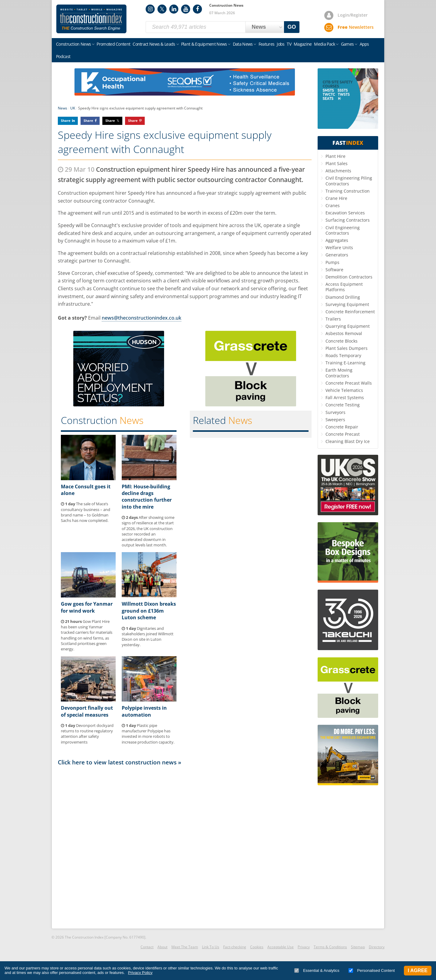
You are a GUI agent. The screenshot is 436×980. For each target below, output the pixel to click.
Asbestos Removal (344, 333)
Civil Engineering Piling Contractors (349, 181)
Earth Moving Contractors (339, 373)
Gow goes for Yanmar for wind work (87, 607)
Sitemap (358, 947)
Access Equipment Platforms (344, 287)
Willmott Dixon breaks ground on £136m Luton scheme (149, 611)
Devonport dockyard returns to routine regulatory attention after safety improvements (87, 734)
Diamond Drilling (343, 297)
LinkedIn (174, 9)
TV (289, 44)
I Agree (418, 970)
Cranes (333, 205)
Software (334, 270)
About (162, 947)
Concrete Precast (343, 434)
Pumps (332, 262)
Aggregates (337, 240)
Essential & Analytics (317, 970)
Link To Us (211, 947)
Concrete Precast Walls (349, 383)
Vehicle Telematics (344, 390)
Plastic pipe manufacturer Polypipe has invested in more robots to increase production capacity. (148, 734)
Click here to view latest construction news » (120, 762)
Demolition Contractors (349, 277)
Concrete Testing (343, 405)
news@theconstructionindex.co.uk (142, 318)
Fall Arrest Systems (345, 397)
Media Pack (324, 44)
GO (292, 27)
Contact (147, 947)
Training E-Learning (345, 363)
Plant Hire (335, 156)
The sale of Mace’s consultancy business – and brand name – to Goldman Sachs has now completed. (86, 512)
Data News (243, 44)
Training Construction (348, 191)
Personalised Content (372, 970)
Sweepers (335, 420)
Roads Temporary (343, 355)
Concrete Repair (342, 427)
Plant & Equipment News (204, 44)
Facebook (197, 9)
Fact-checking (235, 947)
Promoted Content (113, 44)
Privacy (304, 947)
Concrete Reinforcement (350, 312)
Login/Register (353, 15)
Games (347, 44)
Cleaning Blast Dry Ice (348, 441)
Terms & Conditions (330, 947)
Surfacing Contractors (348, 220)
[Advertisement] (185, 847)
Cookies (257, 947)
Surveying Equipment (347, 304)
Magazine (303, 44)
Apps (364, 44)
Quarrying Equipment (348, 326)
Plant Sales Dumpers (347, 348)
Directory (377, 947)
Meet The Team (185, 947)
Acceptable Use (281, 947)
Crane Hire (336, 198)
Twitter (162, 9)
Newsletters (356, 27)
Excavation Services (345, 213)
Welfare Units (339, 247)
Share (66, 120)
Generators (337, 255)
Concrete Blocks (342, 341)
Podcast (63, 56)
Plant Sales (337, 163)
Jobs (281, 44)
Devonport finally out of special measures (87, 711)
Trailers (333, 319)
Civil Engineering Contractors (343, 230)
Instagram (150, 9)
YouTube (186, 9)
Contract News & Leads (154, 44)
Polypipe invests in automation (144, 711)
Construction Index (91, 19)
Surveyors (335, 412)
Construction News (73, 44)
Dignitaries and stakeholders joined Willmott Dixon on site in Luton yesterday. (148, 637)
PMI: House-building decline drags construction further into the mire (147, 497)
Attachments (338, 171)
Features (266, 44)
